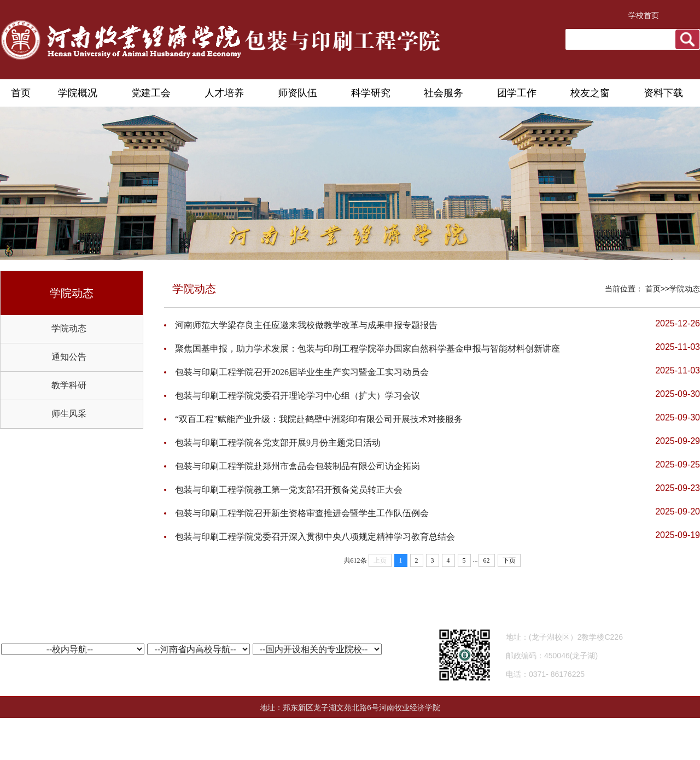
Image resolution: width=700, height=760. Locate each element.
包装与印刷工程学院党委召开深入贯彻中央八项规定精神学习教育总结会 (315, 537)
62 (487, 560)
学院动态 (69, 328)
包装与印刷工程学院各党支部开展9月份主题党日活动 (278, 443)
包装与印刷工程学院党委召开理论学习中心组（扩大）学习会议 (297, 396)
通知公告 (69, 357)
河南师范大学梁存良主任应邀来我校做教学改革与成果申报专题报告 (306, 325)
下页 (509, 560)
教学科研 (69, 385)
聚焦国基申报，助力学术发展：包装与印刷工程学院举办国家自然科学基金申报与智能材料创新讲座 (367, 349)
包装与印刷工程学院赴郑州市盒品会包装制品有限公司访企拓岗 (297, 466)
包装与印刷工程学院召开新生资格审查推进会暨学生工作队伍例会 (302, 513)
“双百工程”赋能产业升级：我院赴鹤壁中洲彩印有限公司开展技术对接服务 (319, 419)
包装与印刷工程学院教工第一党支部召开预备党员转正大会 (289, 490)
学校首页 (644, 15)
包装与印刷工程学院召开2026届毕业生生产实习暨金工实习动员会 (302, 372)
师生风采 (69, 414)
